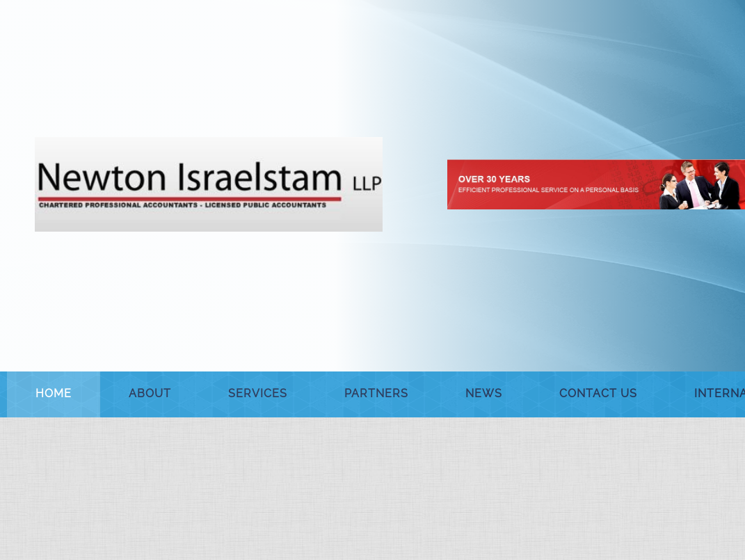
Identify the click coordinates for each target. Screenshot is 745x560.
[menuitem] (54, 394)
